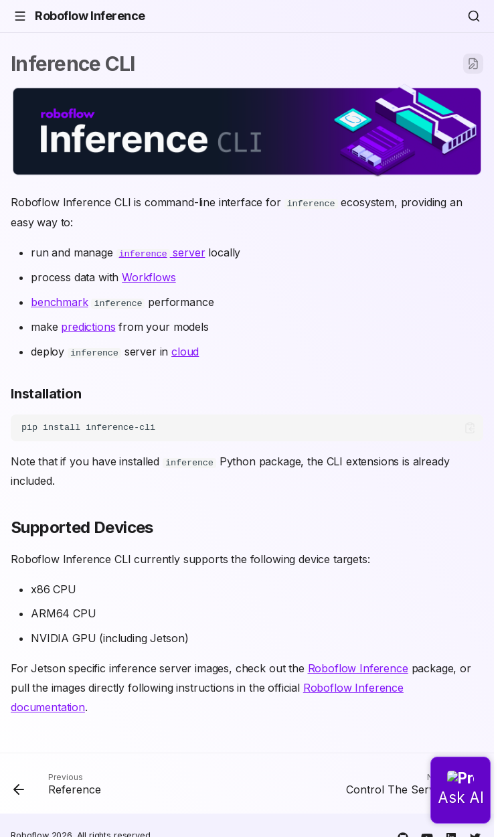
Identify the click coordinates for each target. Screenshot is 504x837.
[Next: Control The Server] (411, 785)
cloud (185, 350)
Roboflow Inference (358, 666)
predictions (88, 325)
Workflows (149, 277)
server (161, 252)
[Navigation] (20, 16)
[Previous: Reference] (60, 785)
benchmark (60, 301)
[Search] (474, 16)
